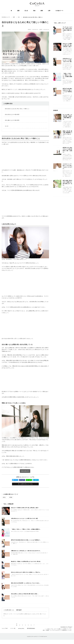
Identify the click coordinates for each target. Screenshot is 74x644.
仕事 (49, 11)
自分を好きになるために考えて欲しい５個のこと (17, 109)
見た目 (26, 11)
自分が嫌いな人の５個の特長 (12, 120)
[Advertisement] (25, 157)
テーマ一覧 (13, 630)
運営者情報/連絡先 (31, 630)
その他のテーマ (59, 11)
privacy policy (21, 630)
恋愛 (19, 11)
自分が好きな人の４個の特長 (12, 114)
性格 (34, 11)
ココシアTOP (5, 630)
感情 (42, 11)
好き (5, 497)
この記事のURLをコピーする (25, 484)
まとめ (7, 126)
